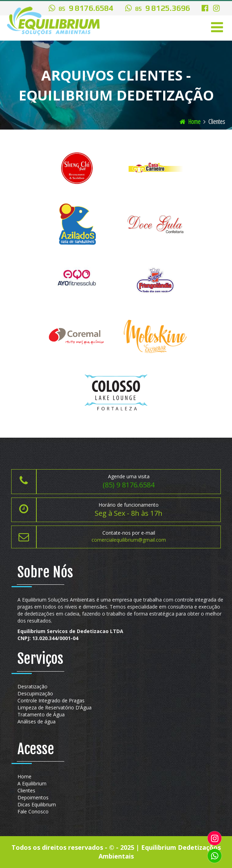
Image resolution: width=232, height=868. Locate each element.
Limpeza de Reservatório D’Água (55, 707)
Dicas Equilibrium (37, 804)
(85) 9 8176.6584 (129, 485)
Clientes (26, 790)
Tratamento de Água (41, 714)
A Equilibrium (32, 783)
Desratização (32, 686)
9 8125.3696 (157, 8)
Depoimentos (33, 797)
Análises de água (37, 721)
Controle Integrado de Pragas (51, 700)
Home (190, 121)
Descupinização (35, 693)
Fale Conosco (33, 811)
